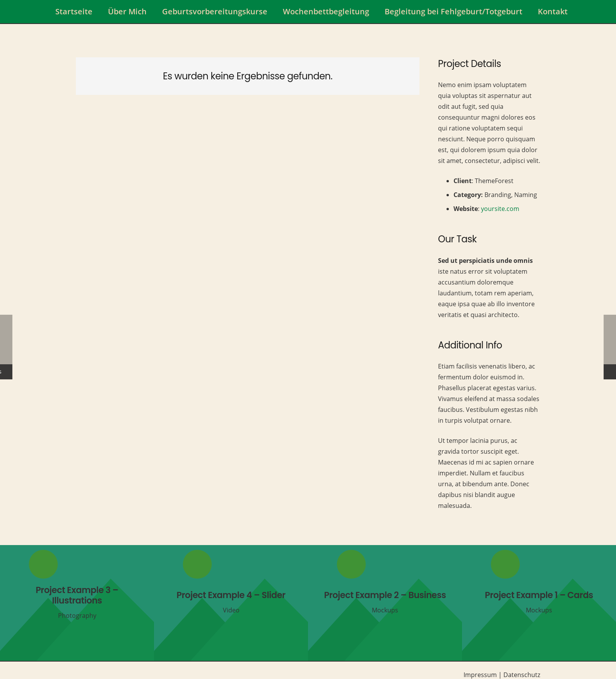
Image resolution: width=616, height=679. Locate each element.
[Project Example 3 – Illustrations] (77, 603)
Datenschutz (522, 675)
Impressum (480, 675)
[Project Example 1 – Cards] (539, 603)
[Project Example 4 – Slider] (231, 603)
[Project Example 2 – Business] (385, 603)
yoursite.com (500, 209)
